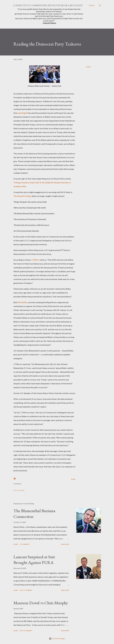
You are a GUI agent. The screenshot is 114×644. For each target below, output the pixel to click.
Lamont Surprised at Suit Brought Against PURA (34, 560)
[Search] (92, 5)
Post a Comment (19, 490)
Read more (65, 544)
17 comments (25, 544)
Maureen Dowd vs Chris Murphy (41, 603)
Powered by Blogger (57, 639)
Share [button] (88, 67)
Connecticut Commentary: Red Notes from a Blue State (48, 5)
